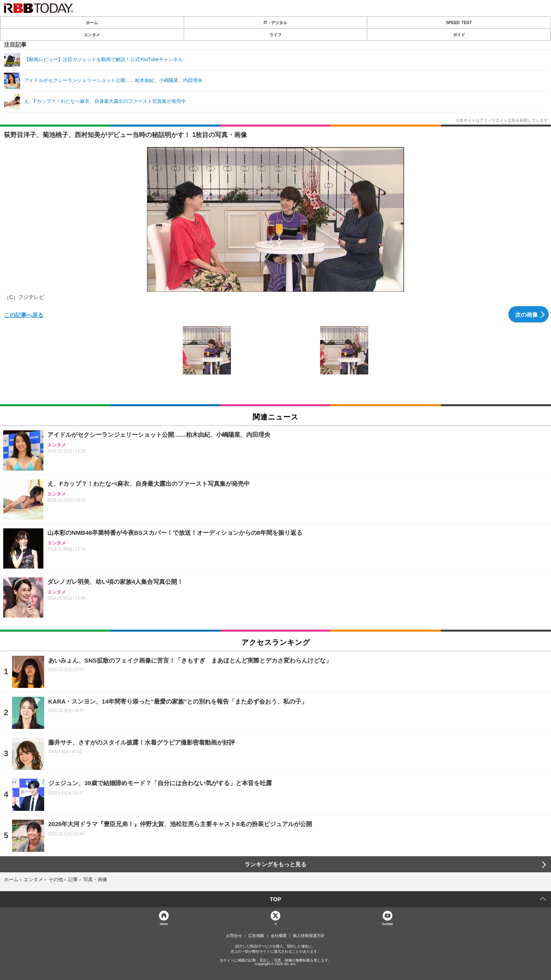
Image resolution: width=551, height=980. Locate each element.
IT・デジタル (276, 23)
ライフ (275, 35)
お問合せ (234, 936)
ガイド (459, 35)
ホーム (92, 23)
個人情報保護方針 (309, 936)
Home (164, 924)
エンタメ (92, 35)
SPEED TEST (459, 23)
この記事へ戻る (24, 315)
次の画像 (527, 314)
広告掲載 (256, 936)
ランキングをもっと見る (275, 864)
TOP (276, 899)
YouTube (387, 924)
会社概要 (279, 936)
